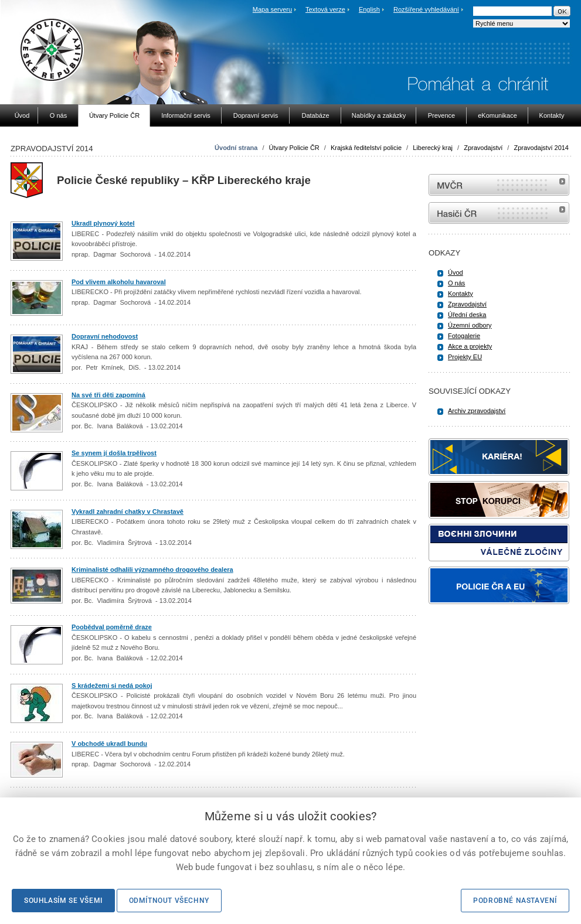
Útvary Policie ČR (294, 148)
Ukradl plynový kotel (103, 223)
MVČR (499, 185)
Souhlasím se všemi (63, 901)
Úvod (456, 272)
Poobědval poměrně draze (112, 627)
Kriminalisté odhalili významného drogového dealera (152, 570)
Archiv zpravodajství (477, 411)
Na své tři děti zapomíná (108, 395)
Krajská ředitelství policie (366, 148)
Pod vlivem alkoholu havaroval (119, 282)
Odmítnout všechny (169, 901)
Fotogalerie (464, 336)
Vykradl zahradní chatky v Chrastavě (128, 512)
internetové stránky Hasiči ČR (499, 213)
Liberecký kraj (433, 148)
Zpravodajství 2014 (541, 148)
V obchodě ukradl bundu (109, 744)
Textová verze (325, 9)
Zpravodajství (483, 148)
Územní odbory (470, 325)
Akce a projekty (470, 346)
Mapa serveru (272, 9)
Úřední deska (467, 315)
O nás (456, 283)
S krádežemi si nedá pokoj (112, 686)
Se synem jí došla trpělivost (114, 453)
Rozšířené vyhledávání (426, 9)
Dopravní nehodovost (105, 336)
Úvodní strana (236, 148)
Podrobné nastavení (515, 901)
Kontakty (461, 294)
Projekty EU (465, 357)
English (369, 9)
